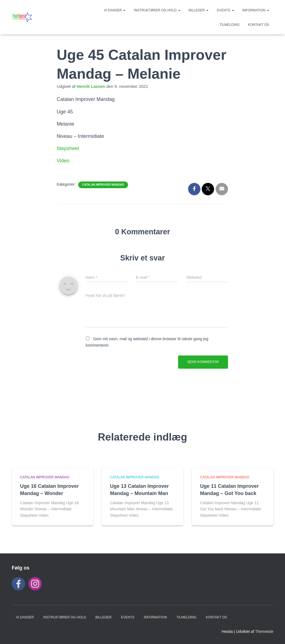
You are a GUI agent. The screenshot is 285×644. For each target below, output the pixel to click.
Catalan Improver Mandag (103, 185)
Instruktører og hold (157, 10)
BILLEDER (199, 10)
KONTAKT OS (259, 25)
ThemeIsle (264, 631)
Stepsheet (68, 148)
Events (225, 10)
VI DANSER (115, 10)
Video (63, 161)
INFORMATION (256, 10)
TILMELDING (230, 25)
